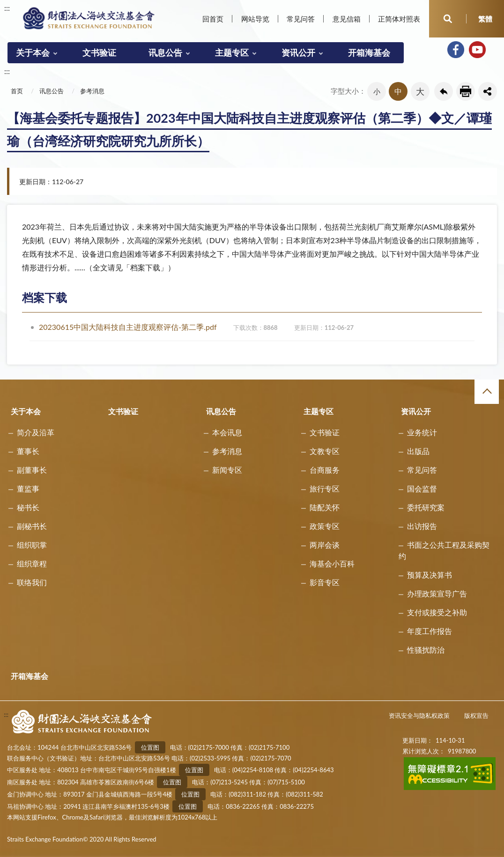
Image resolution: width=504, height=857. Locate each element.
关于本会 (33, 52)
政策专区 (325, 526)
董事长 (28, 451)
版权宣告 (476, 715)
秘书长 (28, 507)
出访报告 (422, 526)
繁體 (485, 19)
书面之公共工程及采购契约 (444, 550)
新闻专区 (227, 470)
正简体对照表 (399, 19)
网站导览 (255, 19)
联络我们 (32, 582)
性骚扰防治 (426, 650)
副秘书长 (32, 526)
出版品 (418, 451)
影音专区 (325, 582)
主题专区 (232, 52)
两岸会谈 (325, 545)
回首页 (213, 19)
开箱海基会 (369, 52)
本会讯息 (227, 432)
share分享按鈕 (488, 91)
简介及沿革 (36, 432)
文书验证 (99, 52)
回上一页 (444, 91)
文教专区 (325, 451)
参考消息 (92, 91)
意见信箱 (347, 19)
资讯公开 (298, 52)
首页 (17, 91)
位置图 (150, 747)
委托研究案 (426, 507)
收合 (487, 392)
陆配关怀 (325, 507)
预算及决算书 (430, 575)
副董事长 (32, 470)
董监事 (28, 488)
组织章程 (32, 563)
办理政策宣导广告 (437, 593)
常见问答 (301, 19)
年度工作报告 (430, 631)
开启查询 (448, 19)
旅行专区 (325, 488)
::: (7, 8)
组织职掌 (32, 545)
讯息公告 (165, 52)
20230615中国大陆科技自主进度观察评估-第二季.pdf (196, 327)
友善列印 (466, 91)
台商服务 (325, 470)
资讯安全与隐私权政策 (419, 715)
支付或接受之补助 (437, 612)
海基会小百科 (332, 563)
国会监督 (422, 488)
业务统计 (422, 432)
